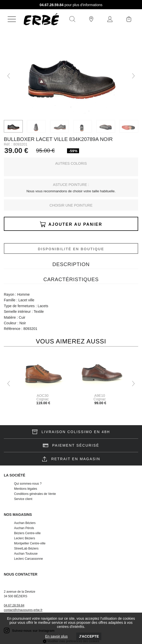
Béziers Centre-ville (27, 533)
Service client (23, 499)
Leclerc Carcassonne (29, 559)
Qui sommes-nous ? (28, 484)
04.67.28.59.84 (52, 5)
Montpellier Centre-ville (30, 543)
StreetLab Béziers (26, 548)
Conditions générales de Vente (35, 494)
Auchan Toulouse (26, 554)
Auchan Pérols (24, 528)
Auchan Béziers (25, 523)
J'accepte (89, 636)
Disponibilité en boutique (71, 249)
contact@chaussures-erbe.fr (23, 610)
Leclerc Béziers (25, 538)
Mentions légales (26, 489)
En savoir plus (57, 636)
